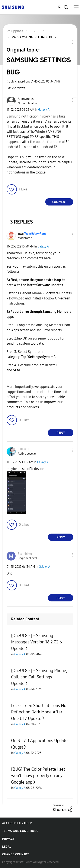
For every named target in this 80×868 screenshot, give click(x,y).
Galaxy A (44, 110)
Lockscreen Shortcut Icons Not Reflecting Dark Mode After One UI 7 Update (39, 712)
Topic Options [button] (66, 42)
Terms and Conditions (20, 831)
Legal (7, 847)
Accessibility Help (17, 823)
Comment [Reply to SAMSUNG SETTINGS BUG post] (59, 202)
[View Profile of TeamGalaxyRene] (35, 234)
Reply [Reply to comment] (61, 433)
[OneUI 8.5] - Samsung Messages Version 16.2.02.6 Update (36, 642)
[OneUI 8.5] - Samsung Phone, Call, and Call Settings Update (39, 677)
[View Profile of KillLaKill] (23, 449)
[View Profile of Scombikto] (25, 554)
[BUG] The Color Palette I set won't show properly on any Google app (38, 776)
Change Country (16, 854)
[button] (66, 100)
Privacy (8, 839)
